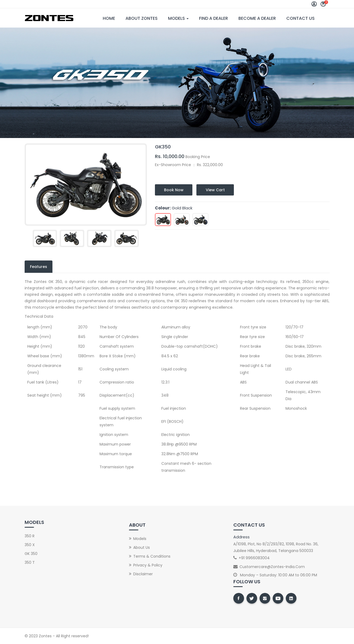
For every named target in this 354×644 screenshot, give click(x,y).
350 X (30, 545)
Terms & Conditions (152, 556)
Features (39, 267)
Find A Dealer (214, 18)
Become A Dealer (257, 18)
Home (109, 18)
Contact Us (300, 18)
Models (178, 18)
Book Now (174, 190)
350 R (30, 536)
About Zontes (142, 18)
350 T (30, 562)
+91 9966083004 (254, 558)
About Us (142, 547)
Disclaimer (143, 574)
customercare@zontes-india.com (272, 567)
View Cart (215, 190)
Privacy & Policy (148, 565)
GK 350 (31, 554)
